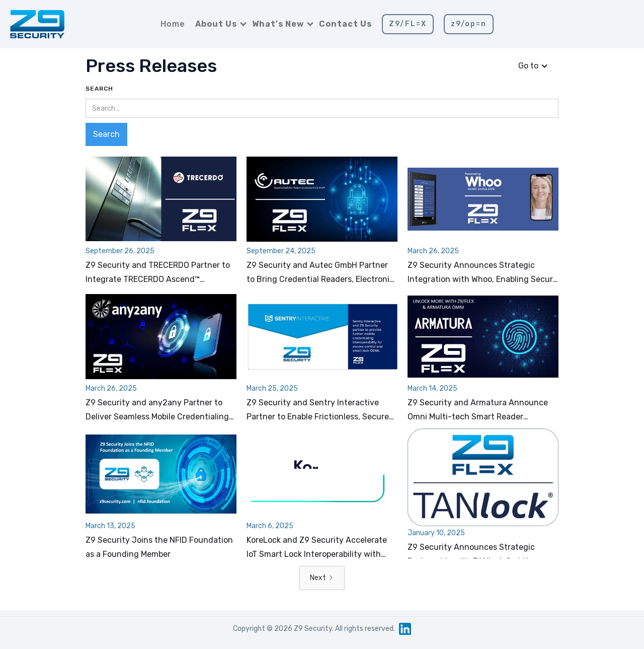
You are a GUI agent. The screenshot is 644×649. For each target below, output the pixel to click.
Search (99, 89)
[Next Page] (322, 578)
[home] (37, 24)
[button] (219, 24)
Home (173, 24)
